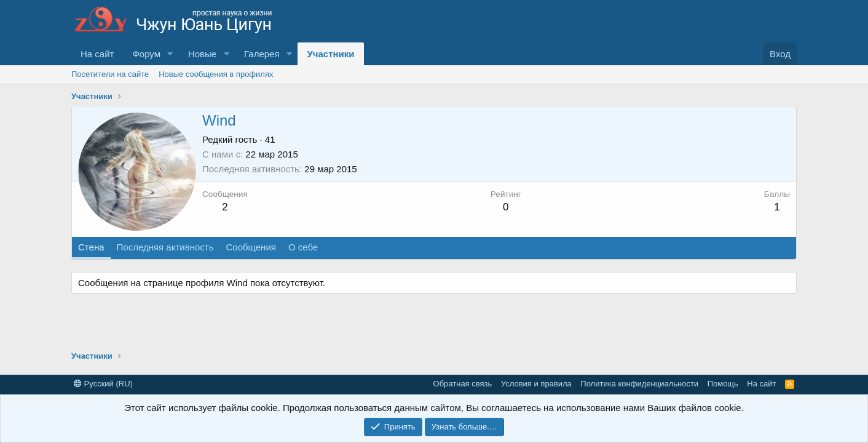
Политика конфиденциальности (639, 384)
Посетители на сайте (110, 74)
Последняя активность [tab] (165, 247)
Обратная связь (463, 384)
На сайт (97, 54)
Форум (146, 54)
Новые (202, 54)
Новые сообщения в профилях (216, 74)
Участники (330, 54)
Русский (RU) (103, 384)
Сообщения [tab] (251, 247)
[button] (170, 54)
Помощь (723, 384)
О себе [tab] (303, 247)
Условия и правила (536, 384)
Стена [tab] (91, 247)
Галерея (262, 54)
